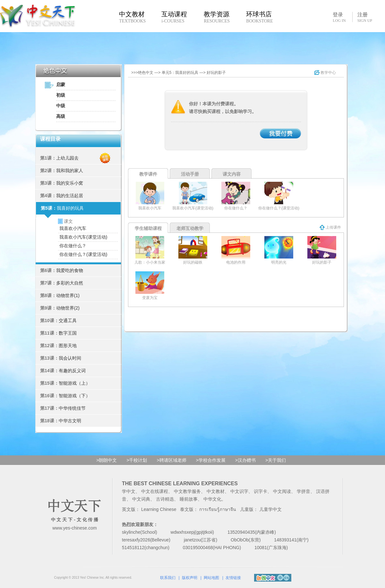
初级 (61, 95)
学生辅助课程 (148, 228)
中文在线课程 (155, 491)
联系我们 (168, 578)
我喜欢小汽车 (73, 228)
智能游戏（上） (74, 383)
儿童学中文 (270, 509)
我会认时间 (70, 358)
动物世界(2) (68, 308)
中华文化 (212, 499)
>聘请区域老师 (171, 460)
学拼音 (304, 491)
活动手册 (190, 174)
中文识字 (239, 491)
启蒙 (61, 84)
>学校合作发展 (211, 460)
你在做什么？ (73, 246)
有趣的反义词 (72, 371)
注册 (365, 17)
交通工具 (68, 320)
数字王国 (68, 333)
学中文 (129, 491)
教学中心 (325, 73)
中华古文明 (70, 421)
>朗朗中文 (107, 460)
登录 (339, 17)
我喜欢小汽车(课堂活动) (83, 237)
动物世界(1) (68, 295)
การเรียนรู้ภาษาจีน (218, 509)
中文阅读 (282, 491)
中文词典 (141, 499)
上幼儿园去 (67, 158)
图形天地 (68, 346)
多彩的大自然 (70, 283)
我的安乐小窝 (70, 183)
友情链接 (233, 578)
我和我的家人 (70, 171)
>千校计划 (137, 460)
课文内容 (232, 174)
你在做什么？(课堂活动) (83, 254)
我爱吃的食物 (70, 270)
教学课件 (148, 174)
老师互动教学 (190, 228)
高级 (61, 116)
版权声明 (190, 578)
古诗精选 (165, 499)
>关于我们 (276, 460)
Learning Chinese (159, 509)
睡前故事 (189, 499)
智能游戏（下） (74, 396)
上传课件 (330, 227)
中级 (61, 106)
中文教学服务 (187, 491)
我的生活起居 (70, 196)
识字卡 (261, 491)
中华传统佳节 (72, 408)
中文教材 (216, 491)
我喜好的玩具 (70, 208)
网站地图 (211, 578)
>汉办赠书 (245, 460)
